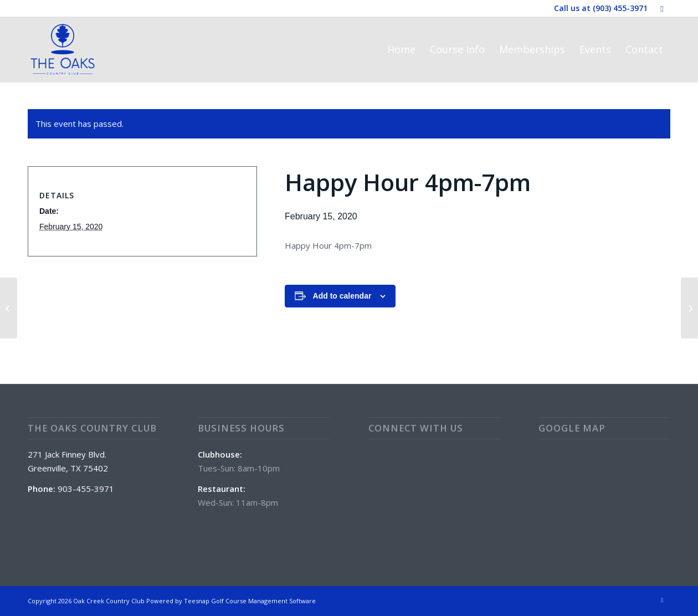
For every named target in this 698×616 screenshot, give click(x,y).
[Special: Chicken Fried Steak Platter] (689, 308)
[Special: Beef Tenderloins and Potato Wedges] (9, 308)
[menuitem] (401, 49)
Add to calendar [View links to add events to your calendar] (342, 296)
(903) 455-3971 (620, 8)
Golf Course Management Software (263, 601)
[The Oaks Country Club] (63, 49)
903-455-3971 (86, 489)
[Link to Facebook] (662, 8)
